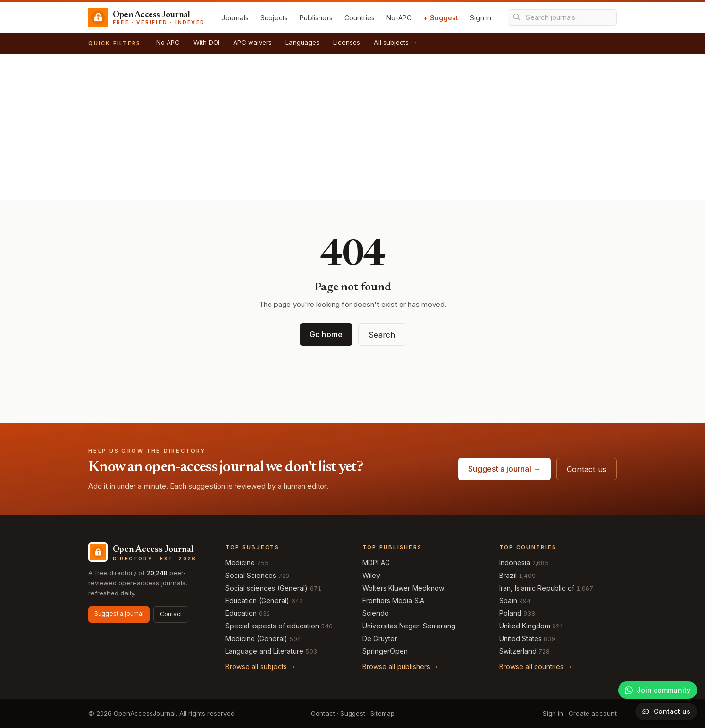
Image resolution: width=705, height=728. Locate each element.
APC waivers (252, 42)
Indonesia (515, 563)
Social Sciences (251, 575)
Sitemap (383, 713)
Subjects (274, 18)
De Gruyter (380, 638)
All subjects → (395, 42)
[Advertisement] (352, 127)
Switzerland (518, 651)
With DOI (206, 42)
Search (382, 335)
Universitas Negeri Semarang (409, 626)
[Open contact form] (666, 711)
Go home (326, 334)
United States (520, 638)
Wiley (371, 575)
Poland (510, 613)
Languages (302, 42)
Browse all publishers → (401, 667)
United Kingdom (525, 626)
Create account (593, 713)
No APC (168, 42)
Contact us (587, 469)
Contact (171, 614)
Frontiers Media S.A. (394, 601)
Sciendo (376, 613)
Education (241, 613)
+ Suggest (441, 18)
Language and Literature (264, 651)
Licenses (347, 42)
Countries (360, 18)
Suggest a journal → (504, 469)
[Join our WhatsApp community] (658, 690)
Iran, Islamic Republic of (537, 588)
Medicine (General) (256, 638)
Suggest (353, 713)
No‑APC (399, 18)
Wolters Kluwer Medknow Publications (403, 588)
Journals (235, 18)
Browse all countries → (536, 667)
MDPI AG (376, 563)
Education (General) (257, 601)
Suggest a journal (119, 614)
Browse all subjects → (260, 667)
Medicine (240, 563)
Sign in (481, 18)
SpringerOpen (385, 651)
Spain (508, 601)
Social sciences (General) (267, 588)
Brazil (508, 575)
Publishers (316, 18)
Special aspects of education (272, 626)
